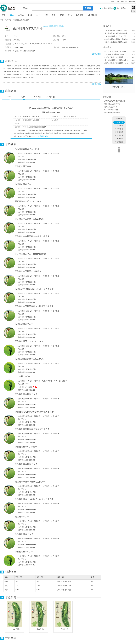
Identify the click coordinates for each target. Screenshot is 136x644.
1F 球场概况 (119, 122)
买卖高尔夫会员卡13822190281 (29, 201)
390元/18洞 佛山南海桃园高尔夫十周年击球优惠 (117, 57)
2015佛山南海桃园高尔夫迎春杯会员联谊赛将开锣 (117, 39)
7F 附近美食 (119, 139)
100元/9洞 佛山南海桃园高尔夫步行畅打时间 (117, 54)
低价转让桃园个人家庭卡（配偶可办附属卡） (35, 499)
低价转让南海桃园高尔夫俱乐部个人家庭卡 (34, 289)
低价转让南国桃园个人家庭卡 (28, 271)
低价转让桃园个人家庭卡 (26, 447)
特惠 (46, 15)
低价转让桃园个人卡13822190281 (30, 341)
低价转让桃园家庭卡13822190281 (30, 359)
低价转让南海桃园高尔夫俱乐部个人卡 (32, 236)
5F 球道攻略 (119, 135)
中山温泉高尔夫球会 (112, 110)
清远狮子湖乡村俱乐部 (112, 113)
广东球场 (8, 20)
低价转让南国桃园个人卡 (26, 394)
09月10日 (38, 97)
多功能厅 (49, 44)
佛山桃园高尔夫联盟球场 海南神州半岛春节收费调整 (117, 33)
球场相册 (115, 87)
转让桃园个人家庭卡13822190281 (30, 219)
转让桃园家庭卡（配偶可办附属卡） (31, 482)
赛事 (54, 15)
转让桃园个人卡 (22, 517)
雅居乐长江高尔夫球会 (112, 104)
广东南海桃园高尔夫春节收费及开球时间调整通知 (117, 36)
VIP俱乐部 (92, 15)
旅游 (62, 15)
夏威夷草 (16, 40)
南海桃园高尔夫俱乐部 (21, 20)
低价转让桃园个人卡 (24, 184)
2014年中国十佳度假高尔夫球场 (53, 26)
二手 (38, 15)
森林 (64, 36)
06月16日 (10, 97)
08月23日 (24, 97)
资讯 (70, 15)
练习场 (21, 15)
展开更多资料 (96, 54)
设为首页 (124, 2)
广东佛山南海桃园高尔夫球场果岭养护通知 (117, 30)
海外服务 (80, 15)
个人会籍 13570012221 (25, 376)
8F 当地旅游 (119, 142)
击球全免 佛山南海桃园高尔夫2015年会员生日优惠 (117, 42)
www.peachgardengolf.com (71, 47)
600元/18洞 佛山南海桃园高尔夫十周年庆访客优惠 (117, 63)
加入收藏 (132, 2)
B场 (38, 629)
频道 (26, 8)
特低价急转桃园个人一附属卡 (28, 149)
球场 (12, 15)
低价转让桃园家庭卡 (24, 166)
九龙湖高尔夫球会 (111, 107)
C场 (62, 629)
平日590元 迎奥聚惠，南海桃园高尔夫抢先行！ (117, 51)
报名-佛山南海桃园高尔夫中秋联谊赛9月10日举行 (51, 108)
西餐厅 (21, 44)
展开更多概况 (96, 84)
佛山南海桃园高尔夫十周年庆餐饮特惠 (117, 60)
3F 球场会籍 (119, 129)
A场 (14, 629)
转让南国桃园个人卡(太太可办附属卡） (33, 254)
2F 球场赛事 (119, 126)
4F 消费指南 (119, 132)
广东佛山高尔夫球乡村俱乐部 (115, 101)
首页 (4, 15)
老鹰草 (64, 40)
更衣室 (43, 44)
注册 (117, 2)
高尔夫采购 (121, 8)
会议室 (27, 44)
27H (15, 36)
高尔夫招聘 (108, 8)
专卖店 (32, 44)
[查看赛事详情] (43, 136)
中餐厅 (16, 44)
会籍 (30, 15)
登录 (113, 2)
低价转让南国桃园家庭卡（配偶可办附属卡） (35, 306)
